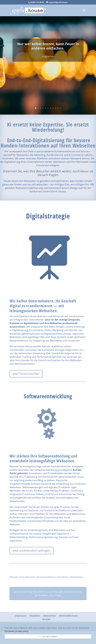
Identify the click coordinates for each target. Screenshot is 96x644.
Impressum (21, 616)
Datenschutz (50, 616)
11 (60, 108)
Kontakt (46, 619)
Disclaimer (35, 616)
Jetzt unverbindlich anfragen (32, 551)
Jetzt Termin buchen (26, 374)
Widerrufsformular (68, 616)
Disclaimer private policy (16, 631)
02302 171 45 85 (37, 2)
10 (58, 108)
